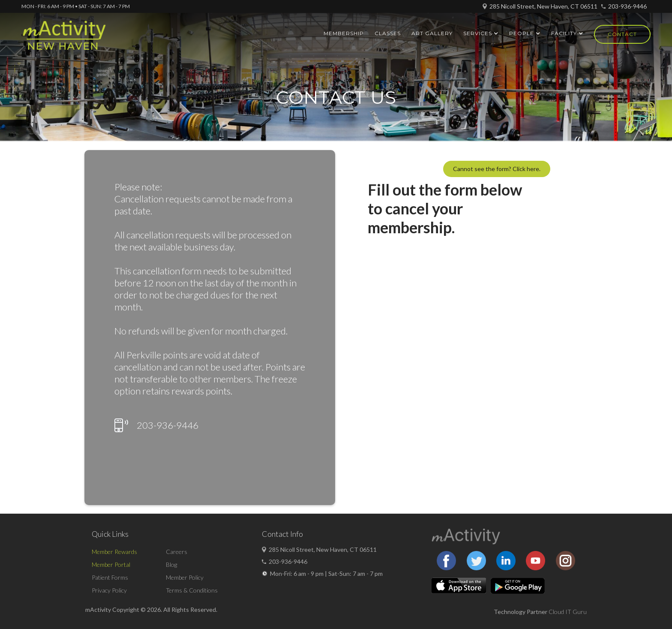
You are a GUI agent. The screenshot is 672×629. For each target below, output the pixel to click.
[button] (481, 33)
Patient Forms (110, 577)
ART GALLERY (432, 33)
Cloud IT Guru (568, 612)
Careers (177, 552)
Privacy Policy (109, 590)
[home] (64, 39)
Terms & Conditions (192, 590)
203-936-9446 (627, 6)
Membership (344, 33)
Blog (171, 564)
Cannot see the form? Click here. (497, 169)
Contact (622, 34)
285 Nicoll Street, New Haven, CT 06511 (543, 6)
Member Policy (185, 577)
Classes (388, 33)
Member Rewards (114, 552)
